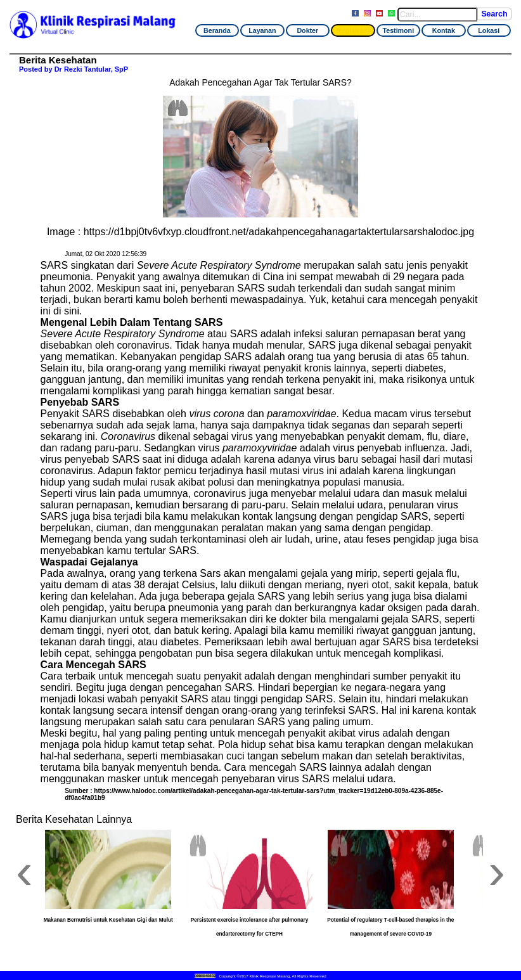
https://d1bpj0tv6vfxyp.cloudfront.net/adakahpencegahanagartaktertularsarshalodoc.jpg (279, 232)
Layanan (262, 30)
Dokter (307, 30)
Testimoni (398, 30)
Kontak (444, 30)
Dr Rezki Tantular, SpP (92, 69)
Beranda (217, 30)
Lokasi (489, 30)
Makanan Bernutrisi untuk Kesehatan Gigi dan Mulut (108, 920)
